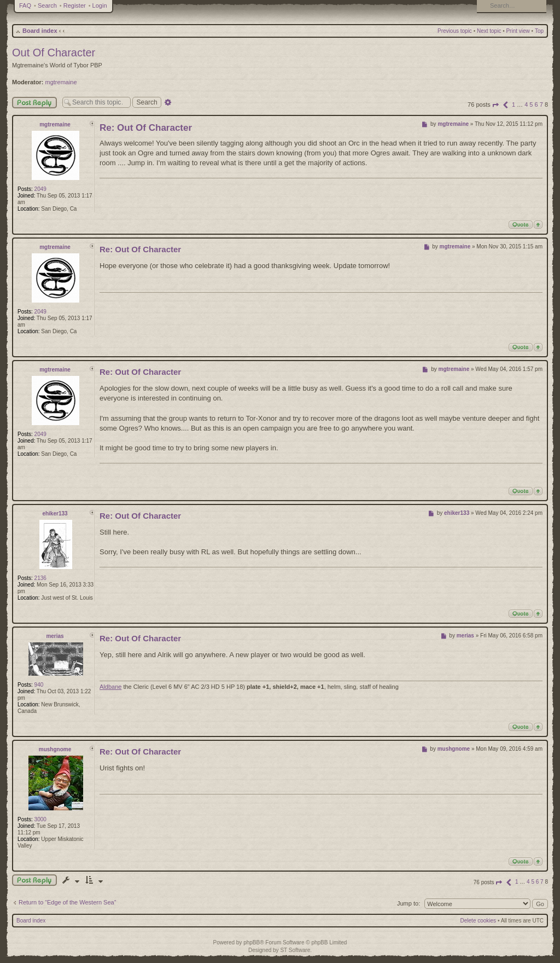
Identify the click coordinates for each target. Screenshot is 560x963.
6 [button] (536, 105)
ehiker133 (55, 514)
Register (75, 5)
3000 (40, 819)
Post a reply (34, 880)
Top (539, 31)
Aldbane (110, 687)
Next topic (489, 31)
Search (47, 5)
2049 (40, 189)
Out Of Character (54, 53)
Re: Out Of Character (146, 128)
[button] (495, 105)
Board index (40, 31)
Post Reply (34, 103)
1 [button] (514, 105)
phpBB (252, 942)
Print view (518, 31)
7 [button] (541, 105)
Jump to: (409, 903)
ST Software (295, 950)
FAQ (25, 5)
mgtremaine (61, 82)
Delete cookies (479, 921)
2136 (40, 578)
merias (55, 636)
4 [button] (526, 105)
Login (100, 5)
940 (39, 685)
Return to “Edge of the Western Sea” (67, 902)
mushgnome (55, 749)
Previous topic (455, 31)
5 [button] (531, 105)
